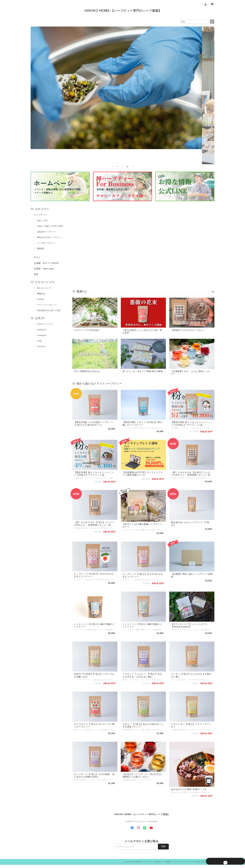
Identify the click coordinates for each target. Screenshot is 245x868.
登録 (163, 850)
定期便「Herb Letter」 (45, 269)
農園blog (41, 294)
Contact (41, 299)
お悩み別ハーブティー (46, 232)
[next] (210, 97)
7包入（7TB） (43, 220)
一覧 (212, 292)
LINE (39, 341)
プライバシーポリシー (47, 305)
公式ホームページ (45, 324)
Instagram (42, 335)
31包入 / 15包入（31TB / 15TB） (51, 226)
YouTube (41, 346)
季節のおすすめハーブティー (49, 237)
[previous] (35, 97)
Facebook (42, 330)
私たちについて (44, 288)
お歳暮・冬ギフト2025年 (46, 263)
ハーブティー (41, 215)
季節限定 (41, 249)
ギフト (37, 257)
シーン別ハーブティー (46, 243)
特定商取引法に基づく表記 (49, 310)
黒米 (36, 274)
